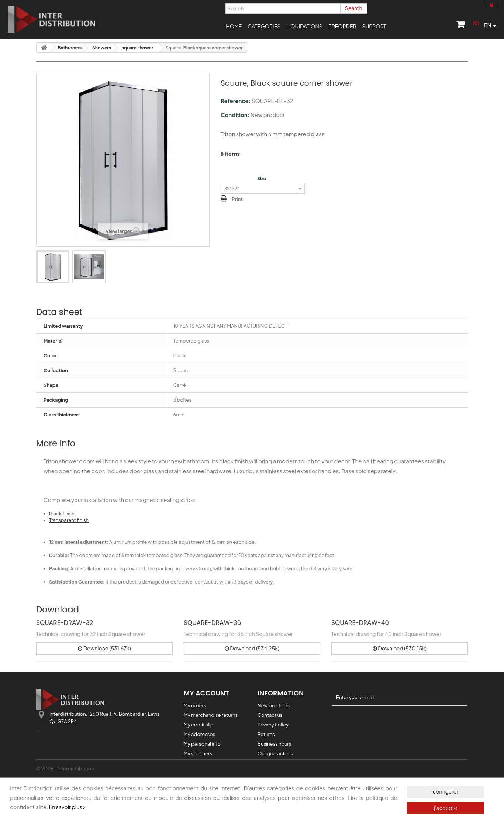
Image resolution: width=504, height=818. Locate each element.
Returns (266, 734)
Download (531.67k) (104, 648)
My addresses (199, 734)
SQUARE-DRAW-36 (212, 623)
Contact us (270, 715)
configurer (446, 791)
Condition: (235, 115)
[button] (264, 26)
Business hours (274, 744)
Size (262, 178)
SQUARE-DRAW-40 (360, 623)
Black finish (62, 513)
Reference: (236, 101)
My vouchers (198, 753)
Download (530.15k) (400, 648)
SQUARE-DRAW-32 (65, 623)
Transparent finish (69, 520)
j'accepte (446, 808)
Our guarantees (275, 753)
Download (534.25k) (252, 648)
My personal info (202, 744)
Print (237, 199)
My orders (195, 705)
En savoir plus (67, 807)
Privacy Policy (273, 725)
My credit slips (200, 725)
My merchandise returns (211, 715)
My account (206, 693)
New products (274, 705)
